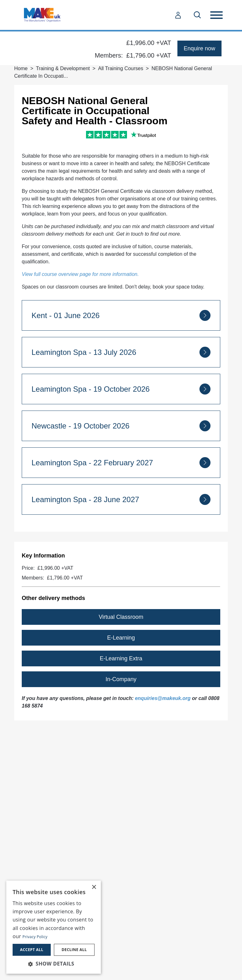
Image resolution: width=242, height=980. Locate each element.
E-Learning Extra (121, 658)
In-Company (121, 679)
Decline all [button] (74, 950)
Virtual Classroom (121, 617)
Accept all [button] (32, 950)
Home (21, 68)
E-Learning (121, 638)
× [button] (94, 887)
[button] (54, 964)
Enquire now (199, 48)
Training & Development (63, 68)
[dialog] (54, 927)
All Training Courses (121, 68)
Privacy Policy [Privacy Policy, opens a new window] (35, 937)
